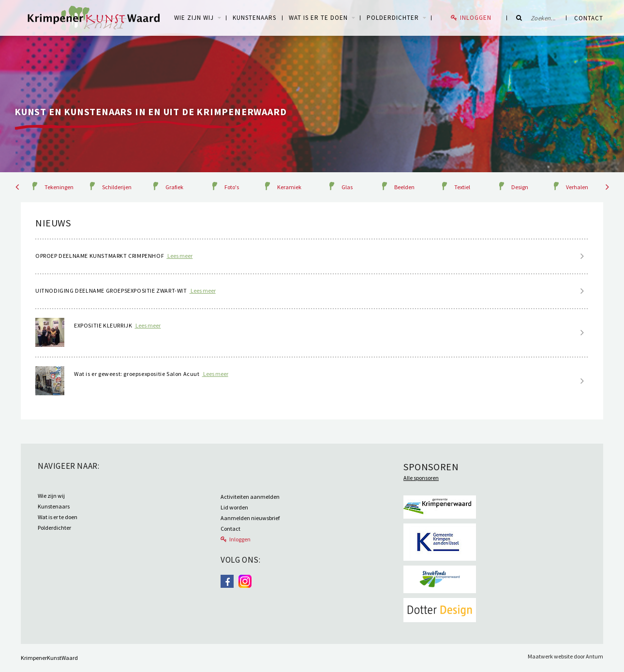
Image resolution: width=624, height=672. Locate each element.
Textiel (462, 187)
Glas (347, 187)
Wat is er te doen (318, 18)
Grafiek (174, 187)
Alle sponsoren (421, 478)
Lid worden (234, 507)
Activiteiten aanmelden (250, 497)
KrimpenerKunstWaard (49, 658)
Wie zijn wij (51, 496)
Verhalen (577, 187)
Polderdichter (393, 18)
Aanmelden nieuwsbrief (250, 518)
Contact (589, 18)
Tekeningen (59, 187)
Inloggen (476, 18)
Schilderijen (117, 187)
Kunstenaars (254, 18)
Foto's (232, 187)
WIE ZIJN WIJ (194, 18)
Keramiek (289, 187)
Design (520, 187)
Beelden (404, 187)
